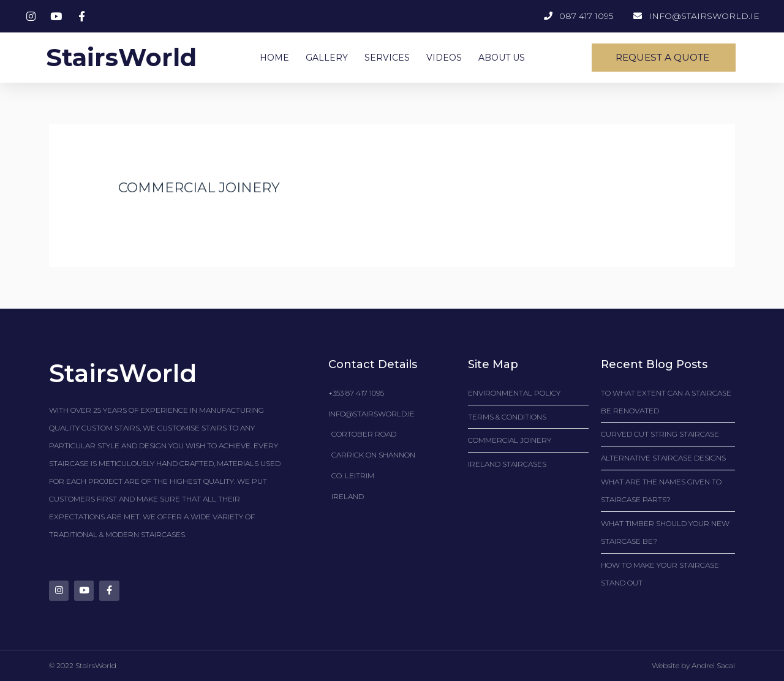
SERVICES (387, 58)
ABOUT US (502, 58)
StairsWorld (121, 57)
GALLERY (327, 58)
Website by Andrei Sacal (693, 666)
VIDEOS (444, 58)
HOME (274, 58)
